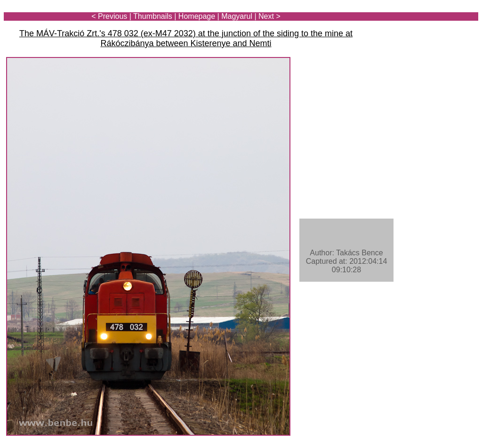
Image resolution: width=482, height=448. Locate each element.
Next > (269, 16)
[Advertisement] (423, 34)
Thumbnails (153, 16)
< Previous (109, 16)
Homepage (197, 16)
